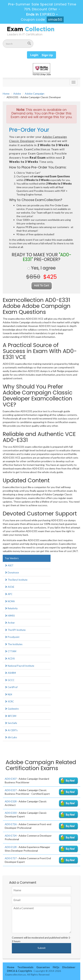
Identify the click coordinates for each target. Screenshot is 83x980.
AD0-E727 (11, 858)
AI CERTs (11, 730)
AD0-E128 (11, 847)
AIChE (9, 587)
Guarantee (43, 967)
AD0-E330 (11, 813)
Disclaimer (69, 967)
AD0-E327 (11, 790)
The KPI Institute (15, 630)
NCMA (10, 601)
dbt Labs (11, 737)
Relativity (11, 608)
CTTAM (10, 651)
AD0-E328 (11, 801)
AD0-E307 (11, 779)
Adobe (17, 94)
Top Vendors (12, 558)
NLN (8, 694)
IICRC (9, 701)
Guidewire (12, 709)
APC (9, 594)
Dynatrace (12, 572)
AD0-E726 (11, 824)
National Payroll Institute (19, 666)
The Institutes (14, 644)
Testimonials (25, 967)
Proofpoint (12, 637)
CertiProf (11, 687)
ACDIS (10, 659)
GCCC (10, 680)
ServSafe (11, 723)
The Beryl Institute (16, 580)
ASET (9, 565)
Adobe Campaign (35, 94)
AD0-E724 (11, 836)
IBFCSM (10, 716)
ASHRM (10, 673)
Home (6, 94)
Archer (10, 623)
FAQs (56, 967)
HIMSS (10, 616)
